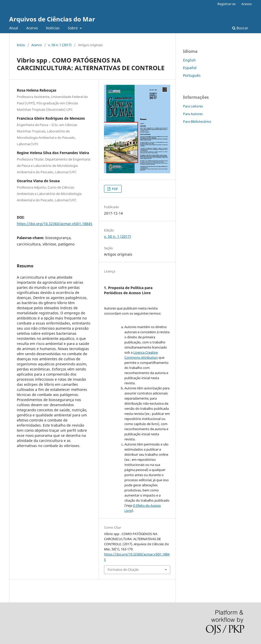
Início (21, 45)
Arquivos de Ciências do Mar (52, 19)
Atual (14, 28)
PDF (115, 189)
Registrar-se (226, 4)
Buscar (240, 28)
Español (190, 68)
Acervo (32, 28)
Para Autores (193, 114)
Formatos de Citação (123, 569)
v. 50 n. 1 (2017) (60, 45)
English (189, 60)
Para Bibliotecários (197, 121)
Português (192, 75)
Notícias (53, 28)
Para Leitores (193, 106)
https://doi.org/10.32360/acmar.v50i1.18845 (55, 224)
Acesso (247, 4)
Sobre (73, 28)
